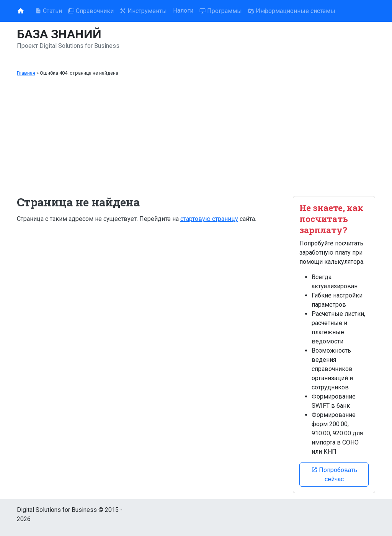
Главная (26, 73)
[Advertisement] (196, 136)
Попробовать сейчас (334, 475)
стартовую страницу (209, 219)
